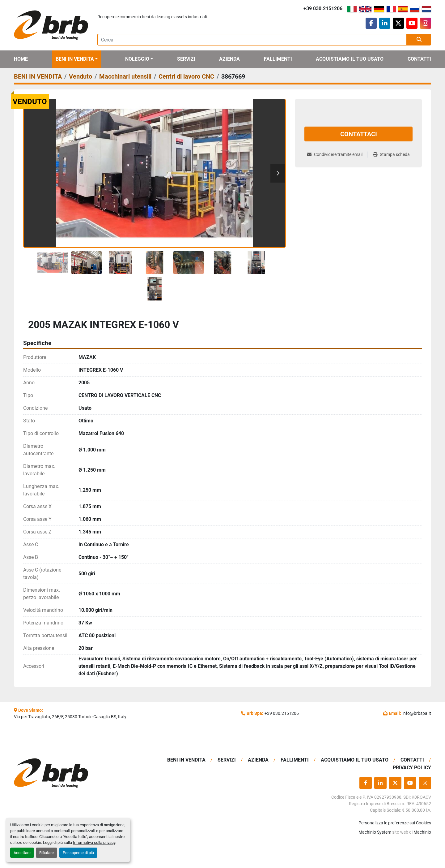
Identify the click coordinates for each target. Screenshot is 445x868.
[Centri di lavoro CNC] (186, 76)
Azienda (229, 59)
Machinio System (375, 832)
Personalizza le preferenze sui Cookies (395, 823)
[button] (77, 59)
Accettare (22, 853)
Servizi (186, 59)
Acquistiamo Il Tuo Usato (350, 59)
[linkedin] (385, 23)
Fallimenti (278, 59)
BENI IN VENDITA (75, 59)
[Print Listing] (391, 155)
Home (21, 59)
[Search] (252, 40)
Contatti (419, 59)
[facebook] (371, 23)
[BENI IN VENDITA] (38, 76)
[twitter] (398, 23)
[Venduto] (81, 76)
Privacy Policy (412, 768)
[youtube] (412, 23)
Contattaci (359, 134)
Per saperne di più (78, 853)
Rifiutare (47, 853)
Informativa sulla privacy (94, 842)
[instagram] (426, 23)
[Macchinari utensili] (125, 76)
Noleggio (137, 59)
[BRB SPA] (63, 773)
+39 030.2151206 (323, 9)
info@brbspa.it (417, 713)
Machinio (422, 832)
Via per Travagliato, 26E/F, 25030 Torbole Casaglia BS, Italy (70, 717)
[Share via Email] (337, 155)
